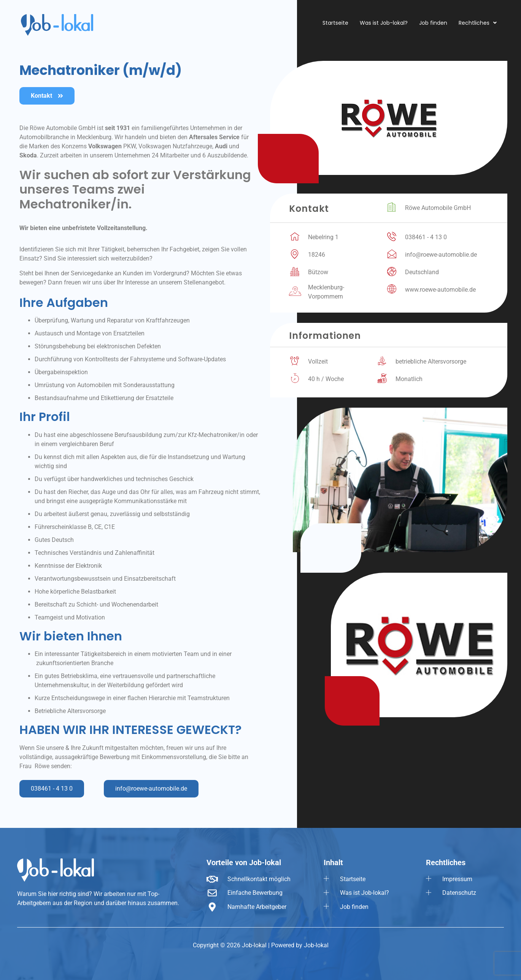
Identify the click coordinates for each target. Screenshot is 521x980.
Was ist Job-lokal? (384, 23)
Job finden (433, 23)
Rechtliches (478, 23)
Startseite (335, 23)
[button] (478, 23)
